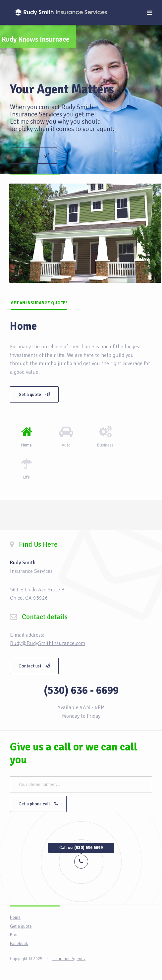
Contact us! (34, 666)
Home (15, 917)
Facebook (19, 944)
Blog (14, 935)
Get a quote (34, 394)
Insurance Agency (69, 959)
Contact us (34, 156)
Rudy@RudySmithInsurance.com (48, 643)
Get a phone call (38, 804)
